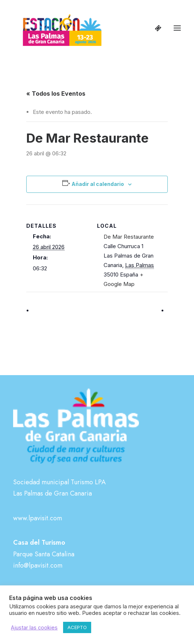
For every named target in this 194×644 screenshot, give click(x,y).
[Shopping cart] (155, 28)
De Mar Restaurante (129, 237)
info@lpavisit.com (38, 565)
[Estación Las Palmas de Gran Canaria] (57, 28)
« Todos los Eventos (56, 94)
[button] (177, 28)
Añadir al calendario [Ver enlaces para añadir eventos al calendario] (98, 184)
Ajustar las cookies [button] (34, 628)
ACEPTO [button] (77, 627)
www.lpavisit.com (38, 518)
